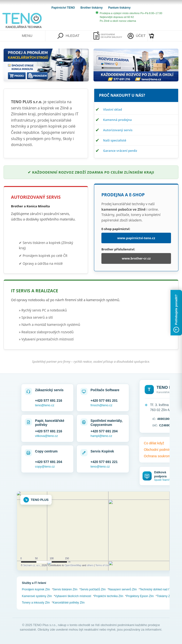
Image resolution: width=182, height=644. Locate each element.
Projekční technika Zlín (109, 596)
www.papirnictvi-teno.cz (136, 238)
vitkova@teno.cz (47, 436)
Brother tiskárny (92, 8)
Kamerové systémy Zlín (37, 596)
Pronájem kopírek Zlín (36, 589)
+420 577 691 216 (49, 401)
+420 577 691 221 (104, 462)
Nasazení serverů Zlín (123, 589)
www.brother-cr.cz (136, 258)
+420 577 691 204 (104, 431)
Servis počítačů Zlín (93, 589)
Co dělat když (154, 443)
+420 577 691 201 (104, 401)
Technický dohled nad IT (155, 589)
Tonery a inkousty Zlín (36, 603)
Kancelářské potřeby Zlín (69, 603)
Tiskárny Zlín (165, 596)
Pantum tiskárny (119, 8)
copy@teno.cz (45, 466)
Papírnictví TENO (63, 8)
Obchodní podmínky (159, 450)
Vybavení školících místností (73, 596)
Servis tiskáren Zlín (65, 589)
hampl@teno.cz (102, 436)
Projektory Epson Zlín (140, 596)
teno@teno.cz (45, 405)
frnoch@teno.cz (102, 405)
